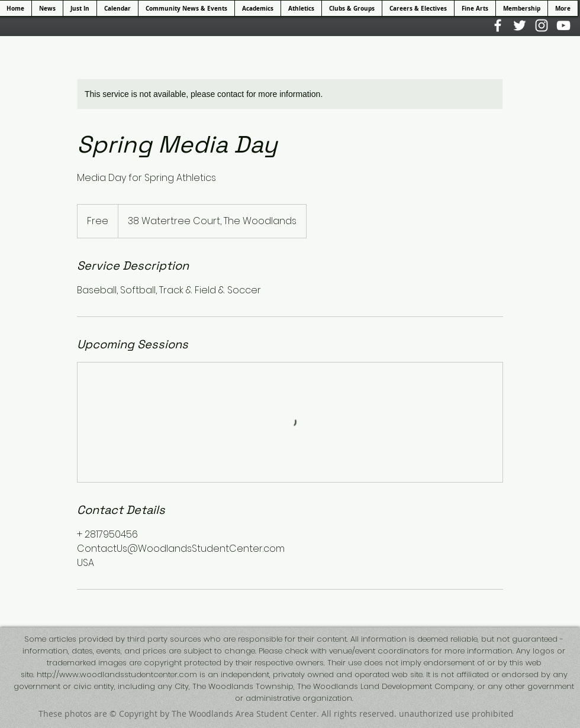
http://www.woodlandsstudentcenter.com (117, 674)
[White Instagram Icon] (542, 25)
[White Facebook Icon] (498, 25)
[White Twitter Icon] (520, 25)
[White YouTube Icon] (563, 25)
